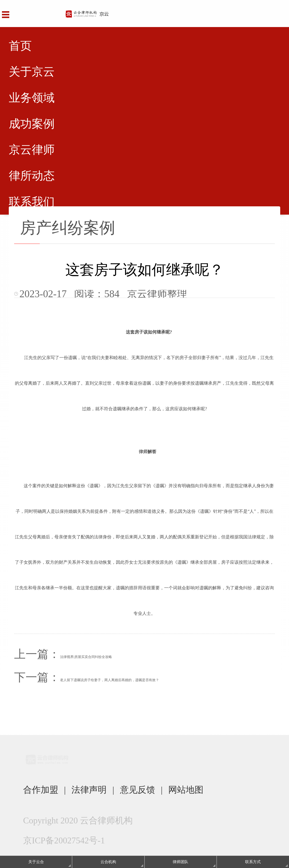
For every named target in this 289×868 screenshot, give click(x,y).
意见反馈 (138, 790)
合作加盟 (41, 790)
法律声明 (89, 790)
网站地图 (186, 790)
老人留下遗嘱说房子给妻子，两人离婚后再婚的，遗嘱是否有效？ (110, 680)
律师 (143, 452)
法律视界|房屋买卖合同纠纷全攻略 (86, 657)
